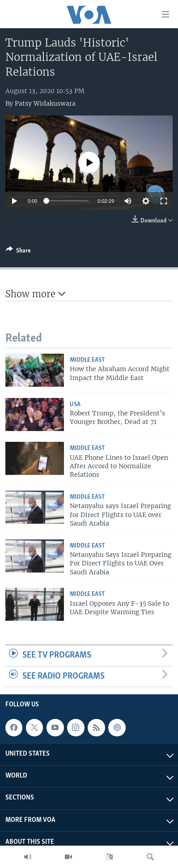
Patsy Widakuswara (45, 103)
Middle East (87, 360)
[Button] (18, 252)
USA (75, 404)
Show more (35, 294)
